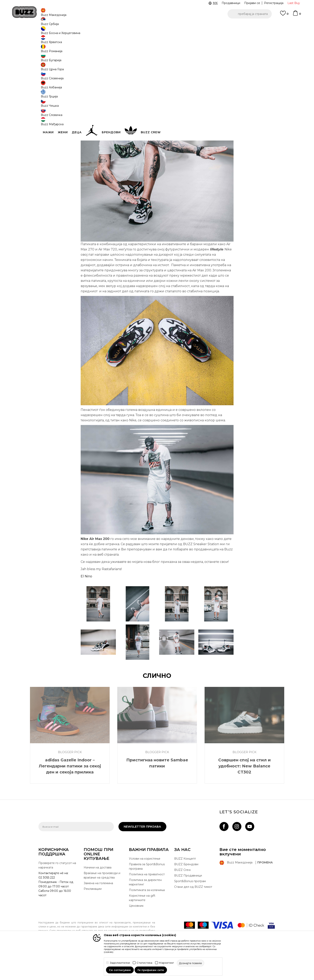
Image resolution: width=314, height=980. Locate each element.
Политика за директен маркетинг (145, 912)
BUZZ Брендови (186, 894)
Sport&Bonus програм (190, 911)
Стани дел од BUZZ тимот (193, 917)
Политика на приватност (147, 904)
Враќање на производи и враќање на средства (102, 905)
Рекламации (93, 919)
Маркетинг (166, 963)
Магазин (70, 32)
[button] (250, 14)
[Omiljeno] (284, 15)
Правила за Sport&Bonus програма (147, 896)
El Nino (86, 606)
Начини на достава (98, 897)
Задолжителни (120, 963)
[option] (157, 26)
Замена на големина (98, 913)
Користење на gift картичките (142, 928)
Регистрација (274, 3)
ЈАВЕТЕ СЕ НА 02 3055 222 (106, 26)
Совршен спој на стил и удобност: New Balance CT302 (245, 796)
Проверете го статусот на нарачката (57, 895)
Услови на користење (145, 888)
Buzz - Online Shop (50, 32)
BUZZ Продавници (188, 905)
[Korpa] (297, 15)
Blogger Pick (85, 32)
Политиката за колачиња (147, 920)
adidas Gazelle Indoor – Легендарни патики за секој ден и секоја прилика (70, 796)
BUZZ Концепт (185, 888)
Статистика (144, 963)
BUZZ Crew (182, 900)
